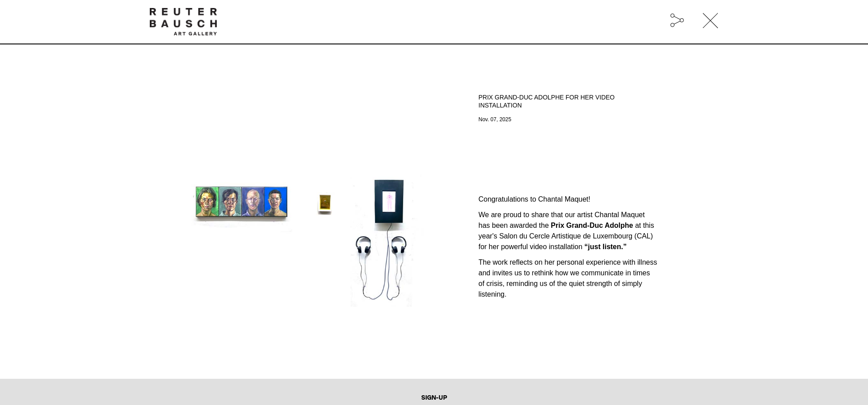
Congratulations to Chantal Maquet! (535, 199)
